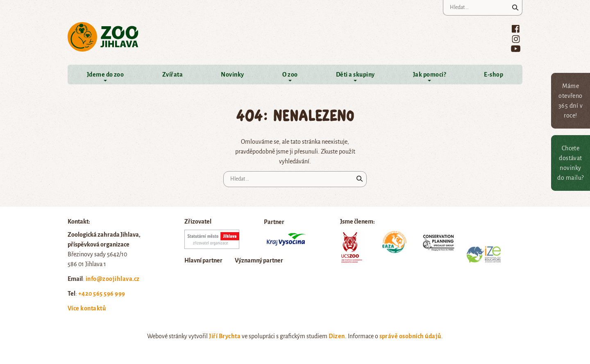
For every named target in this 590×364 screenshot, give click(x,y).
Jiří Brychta (225, 336)
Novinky (232, 75)
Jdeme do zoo (106, 75)
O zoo (290, 75)
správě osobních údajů (410, 336)
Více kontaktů (87, 308)
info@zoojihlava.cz (113, 279)
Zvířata (172, 75)
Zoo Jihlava (103, 37)
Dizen (337, 336)
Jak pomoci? (429, 75)
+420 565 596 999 (102, 294)
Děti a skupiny (355, 75)
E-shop (494, 75)
